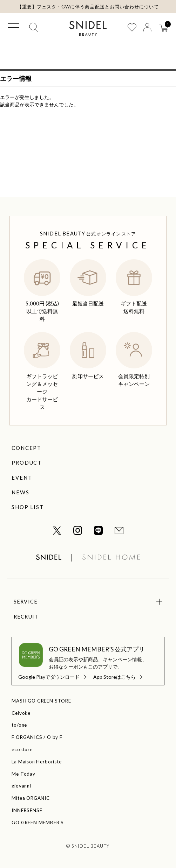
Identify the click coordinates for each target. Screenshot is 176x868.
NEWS (20, 492)
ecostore (22, 749)
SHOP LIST (28, 507)
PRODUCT (26, 463)
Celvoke (21, 713)
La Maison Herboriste (36, 762)
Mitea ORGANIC (31, 798)
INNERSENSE (27, 810)
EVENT (22, 478)
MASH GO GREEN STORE (41, 701)
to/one (19, 725)
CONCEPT (26, 448)
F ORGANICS (27, 737)
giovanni (21, 786)
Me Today (23, 774)
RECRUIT (26, 616)
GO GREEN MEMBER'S (38, 823)
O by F (55, 737)
